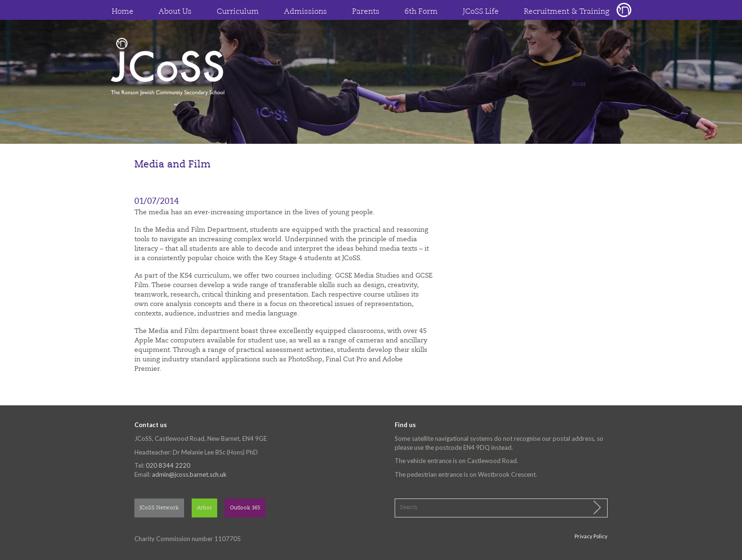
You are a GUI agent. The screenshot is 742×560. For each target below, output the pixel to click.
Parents (366, 12)
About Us (175, 12)
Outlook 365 (245, 508)
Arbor (204, 508)
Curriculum (238, 12)
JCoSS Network (159, 508)
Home (123, 12)
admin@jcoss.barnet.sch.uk (189, 474)
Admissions (305, 12)
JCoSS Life (481, 12)
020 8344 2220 (168, 465)
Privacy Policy (591, 536)
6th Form (421, 12)
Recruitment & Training (567, 12)
